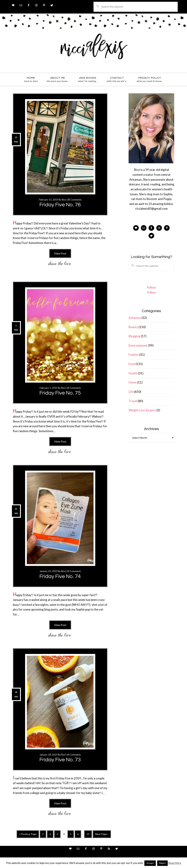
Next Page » (102, 835)
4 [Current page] (65, 835)
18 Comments (74, 388)
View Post (60, 253)
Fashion (134, 355)
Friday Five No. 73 (60, 760)
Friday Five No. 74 (60, 576)
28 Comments (74, 200)
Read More (175, 863)
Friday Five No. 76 (60, 205)
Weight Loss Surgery (142, 410)
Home (133, 382)
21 (89, 835)
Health (133, 373)
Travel (133, 401)
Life (131, 392)
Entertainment (138, 345)
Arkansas (135, 318)
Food (132, 364)
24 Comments (74, 571)
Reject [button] (162, 863)
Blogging (135, 336)
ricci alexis (93, 50)
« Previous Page (28, 835)
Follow (151, 287)
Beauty (133, 327)
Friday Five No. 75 (60, 393)
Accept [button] (150, 863)
